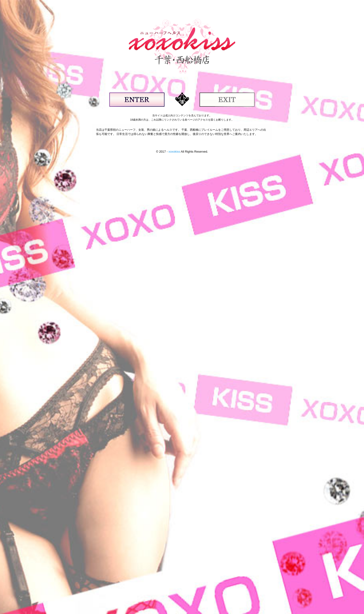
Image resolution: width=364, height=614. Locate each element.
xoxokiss (174, 152)
